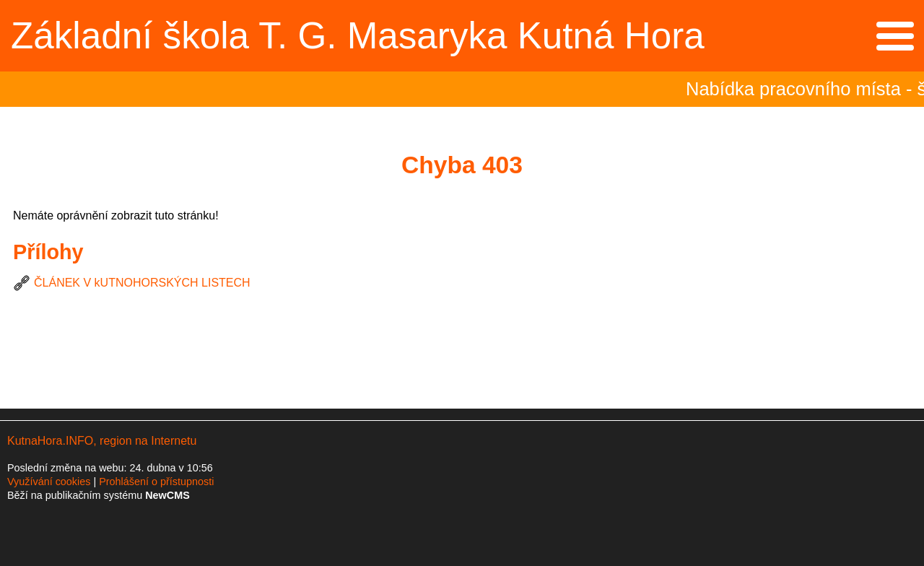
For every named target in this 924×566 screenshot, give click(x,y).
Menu (895, 36)
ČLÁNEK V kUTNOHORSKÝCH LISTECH (142, 283)
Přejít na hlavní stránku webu (462, 36)
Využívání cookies (49, 482)
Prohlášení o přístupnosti (156, 482)
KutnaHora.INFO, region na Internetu (102, 441)
